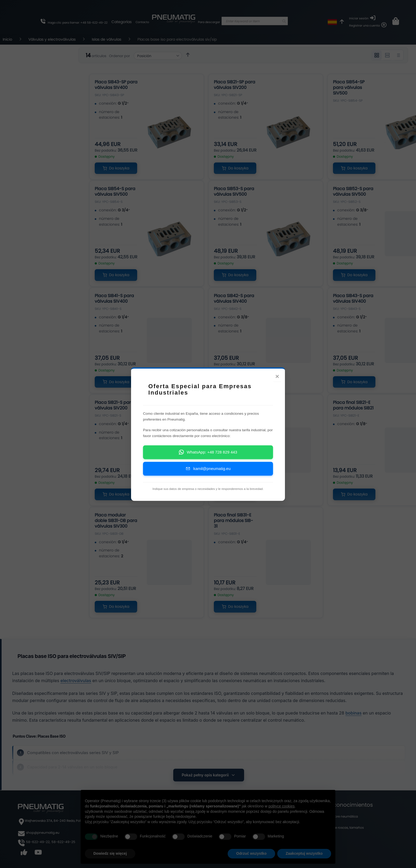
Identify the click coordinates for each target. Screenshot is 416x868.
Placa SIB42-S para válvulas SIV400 (234, 298)
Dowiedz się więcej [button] (110, 853)
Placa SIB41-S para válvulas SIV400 (114, 298)
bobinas (354, 713)
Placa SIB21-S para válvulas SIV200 (114, 405)
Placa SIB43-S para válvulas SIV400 (353, 298)
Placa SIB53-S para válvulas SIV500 (234, 191)
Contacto (142, 22)
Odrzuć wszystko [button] (251, 853)
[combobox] (255, 21)
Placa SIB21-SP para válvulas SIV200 (235, 85)
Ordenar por (120, 56)
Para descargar (209, 22)
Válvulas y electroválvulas (53, 39)
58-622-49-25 (63, 842)
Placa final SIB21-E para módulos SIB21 (353, 405)
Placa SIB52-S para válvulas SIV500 (353, 191)
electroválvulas (76, 681)
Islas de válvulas (107, 39)
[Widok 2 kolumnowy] (387, 55)
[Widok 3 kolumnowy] (377, 55)
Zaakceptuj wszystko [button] (304, 853)
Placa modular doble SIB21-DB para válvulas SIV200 (235, 408)
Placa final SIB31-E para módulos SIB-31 (233, 521)
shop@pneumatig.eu (43, 833)
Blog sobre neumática (341, 816)
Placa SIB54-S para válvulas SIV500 (115, 191)
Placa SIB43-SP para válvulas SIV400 (116, 85)
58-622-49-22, (38, 842)
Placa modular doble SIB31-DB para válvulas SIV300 (116, 521)
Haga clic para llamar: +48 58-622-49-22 (78, 23)
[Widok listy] (398, 55)
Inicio (8, 39)
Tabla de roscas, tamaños (344, 828)
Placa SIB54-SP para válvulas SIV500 (349, 87)
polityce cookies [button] (282, 806)
